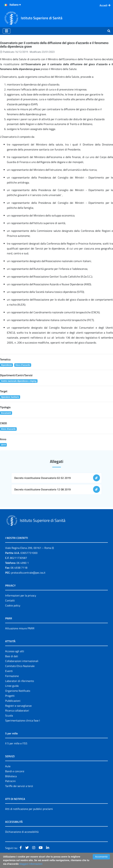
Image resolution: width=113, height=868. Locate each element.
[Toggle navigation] (7, 31)
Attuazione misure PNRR (20, 628)
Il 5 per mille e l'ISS (16, 743)
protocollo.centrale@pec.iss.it (28, 573)
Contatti (10, 600)
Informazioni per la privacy (21, 595)
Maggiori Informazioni (31, 864)
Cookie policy (13, 605)
